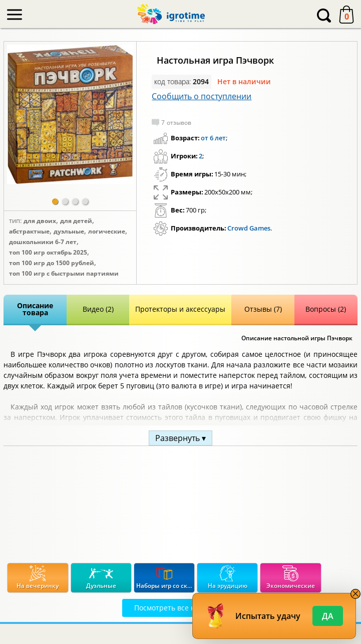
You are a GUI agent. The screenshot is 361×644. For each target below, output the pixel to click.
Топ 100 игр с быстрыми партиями (64, 274)
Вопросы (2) (326, 309)
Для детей (76, 221)
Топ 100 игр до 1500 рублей (52, 263)
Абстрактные (29, 232)
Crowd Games (249, 228)
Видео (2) (98, 309)
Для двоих (40, 221)
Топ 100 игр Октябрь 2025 (48, 253)
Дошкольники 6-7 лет (43, 242)
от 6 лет (213, 138)
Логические (107, 232)
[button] (55, 201)
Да (328, 616)
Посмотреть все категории (180, 608)
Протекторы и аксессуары (180, 309)
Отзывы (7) (263, 309)
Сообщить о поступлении (202, 96)
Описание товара (35, 309)
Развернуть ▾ (180, 438)
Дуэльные (69, 232)
